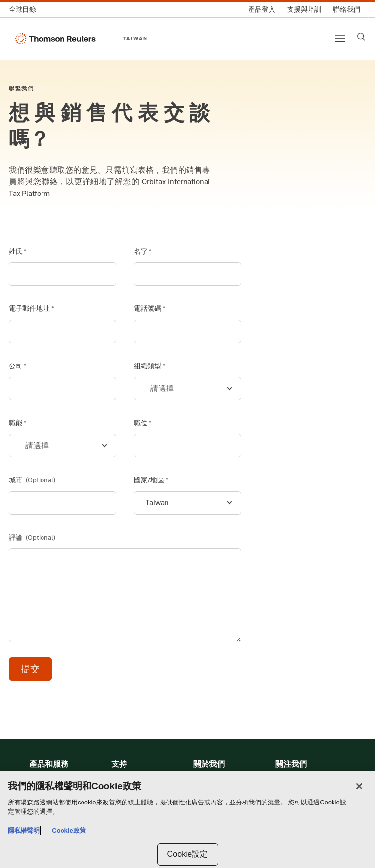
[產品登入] (262, 10)
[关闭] (359, 786)
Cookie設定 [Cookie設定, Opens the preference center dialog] (187, 854)
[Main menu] (340, 39)
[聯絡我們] (347, 10)
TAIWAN (135, 38)
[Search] (361, 37)
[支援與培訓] (304, 10)
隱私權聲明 (24, 831)
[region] (187, 819)
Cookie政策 (69, 831)
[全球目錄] (25, 10)
